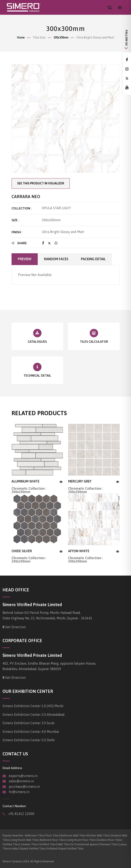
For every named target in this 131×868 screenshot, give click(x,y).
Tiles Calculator (94, 342)
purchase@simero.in (24, 787)
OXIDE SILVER (22, 551)
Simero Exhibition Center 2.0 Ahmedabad (34, 715)
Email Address (12, 768)
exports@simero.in (23, 776)
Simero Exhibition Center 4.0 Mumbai (31, 732)
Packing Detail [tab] (93, 259)
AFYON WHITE (79, 551)
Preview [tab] (25, 259)
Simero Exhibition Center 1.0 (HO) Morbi (33, 706)
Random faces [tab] (56, 259)
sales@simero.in (21, 781)
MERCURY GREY (80, 481)
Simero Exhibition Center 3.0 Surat (29, 723)
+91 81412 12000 (21, 814)
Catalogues (37, 342)
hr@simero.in (19, 792)
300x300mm (61, 37)
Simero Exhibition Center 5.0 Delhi (29, 740)
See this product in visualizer (41, 183)
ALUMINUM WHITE (25, 481)
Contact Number (14, 806)
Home (21, 37)
